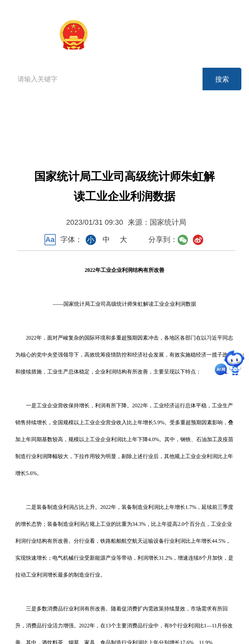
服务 (78, 133)
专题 (211, 133)
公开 (211, 118)
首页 (25, 125)
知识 (167, 133)
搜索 (222, 79)
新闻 (123, 118)
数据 (167, 118)
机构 (78, 118)
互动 (123, 133)
